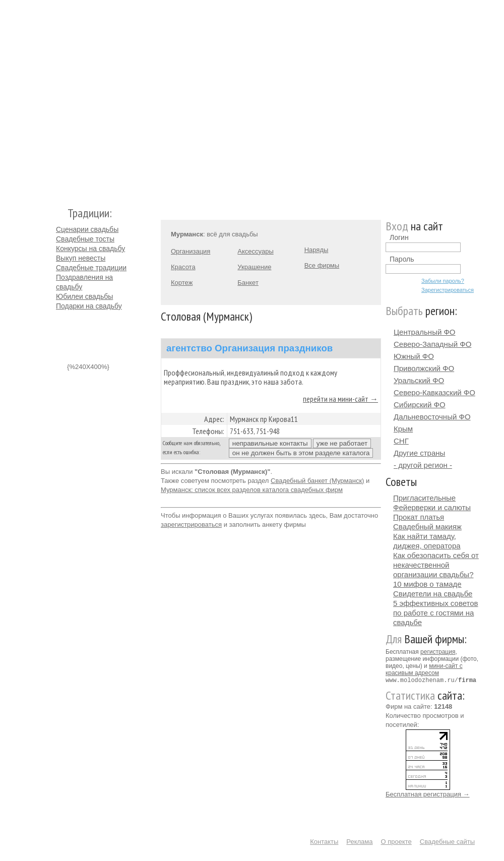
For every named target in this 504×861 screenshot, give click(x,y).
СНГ (401, 441)
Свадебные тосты (85, 239)
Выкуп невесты (81, 258)
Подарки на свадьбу (89, 306)
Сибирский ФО (420, 405)
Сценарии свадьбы (87, 229)
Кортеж (182, 283)
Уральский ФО (419, 380)
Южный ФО (414, 356)
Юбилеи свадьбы (84, 296)
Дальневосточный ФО (432, 417)
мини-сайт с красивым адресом (424, 669)
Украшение (254, 267)
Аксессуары (255, 251)
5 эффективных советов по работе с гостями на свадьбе (436, 613)
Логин (399, 237)
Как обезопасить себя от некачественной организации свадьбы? (436, 565)
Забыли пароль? (443, 281)
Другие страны (419, 453)
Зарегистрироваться (448, 290)
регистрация (438, 652)
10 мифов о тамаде (427, 584)
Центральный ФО (425, 332)
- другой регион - (423, 465)
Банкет (248, 283)
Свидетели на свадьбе (433, 594)
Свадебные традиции (91, 268)
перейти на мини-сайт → (340, 399)
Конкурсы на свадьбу (90, 249)
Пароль (402, 259)
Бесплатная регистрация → (428, 794)
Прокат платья (419, 517)
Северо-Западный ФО (432, 344)
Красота (183, 267)
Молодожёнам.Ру (60, 99)
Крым (403, 429)
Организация (191, 251)
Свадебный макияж (427, 527)
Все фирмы (322, 265)
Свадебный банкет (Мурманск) (317, 481)
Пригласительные (424, 498)
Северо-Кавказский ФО (434, 392)
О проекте (396, 841)
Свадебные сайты (447, 841)
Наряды (317, 250)
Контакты (324, 841)
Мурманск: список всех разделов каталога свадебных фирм (252, 490)
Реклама (359, 841)
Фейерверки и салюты (432, 507)
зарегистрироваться (191, 525)
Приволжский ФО (424, 368)
